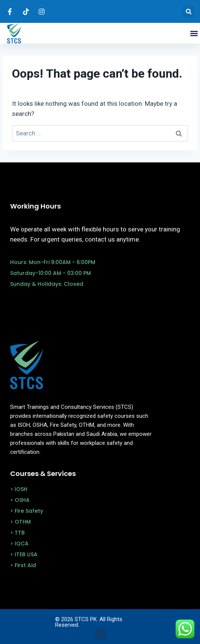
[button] (189, 11)
